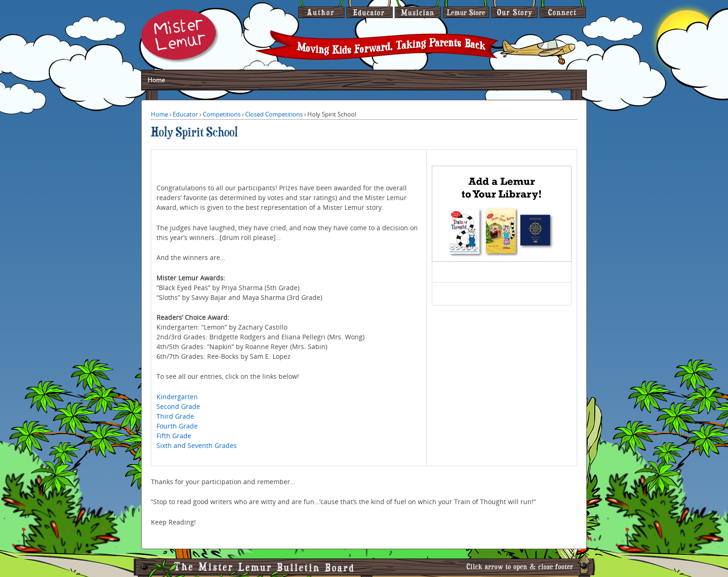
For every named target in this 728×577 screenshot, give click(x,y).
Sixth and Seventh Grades (197, 445)
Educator (185, 114)
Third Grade (175, 416)
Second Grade (178, 406)
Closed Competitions (274, 114)
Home (156, 80)
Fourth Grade (177, 426)
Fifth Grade (174, 436)
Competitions (222, 114)
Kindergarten (177, 397)
